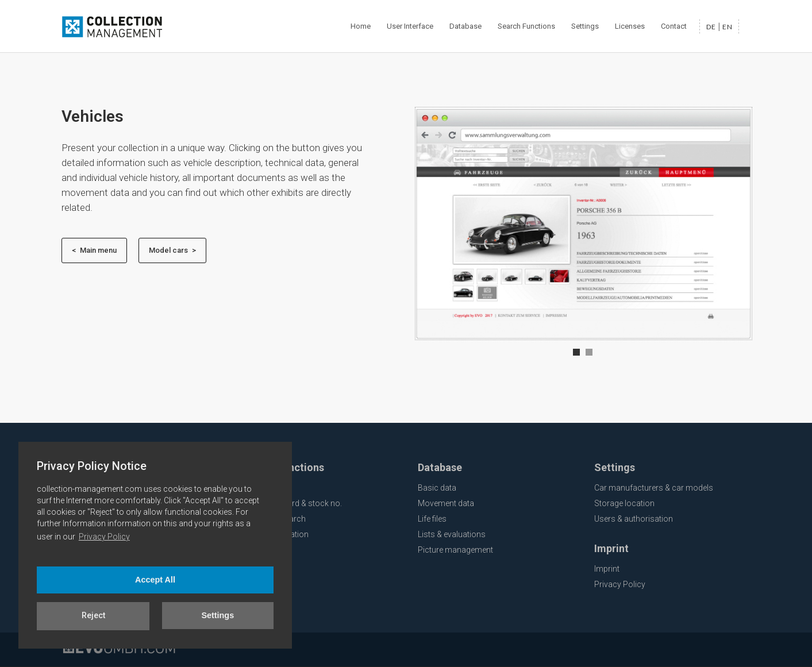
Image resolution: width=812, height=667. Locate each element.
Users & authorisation (634, 519)
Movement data (446, 503)
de (711, 27)
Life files (432, 519)
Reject (93, 616)
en (728, 27)
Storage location (624, 503)
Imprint (607, 569)
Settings (218, 615)
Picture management (455, 550)
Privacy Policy (104, 537)
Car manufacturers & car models (654, 488)
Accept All (155, 580)
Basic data (437, 488)
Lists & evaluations (452, 534)
